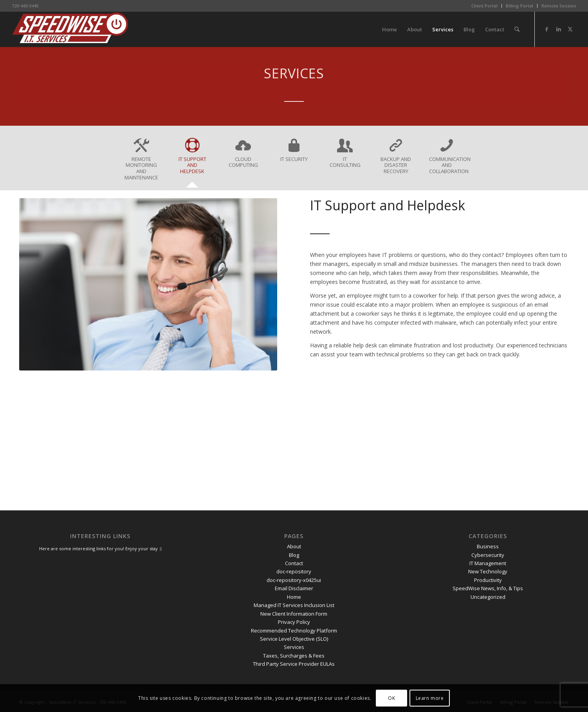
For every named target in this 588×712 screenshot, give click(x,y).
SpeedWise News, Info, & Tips (488, 588)
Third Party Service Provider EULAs (294, 664)
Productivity (488, 580)
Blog (294, 555)
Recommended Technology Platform (294, 631)
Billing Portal (519, 6)
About (294, 546)
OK (391, 698)
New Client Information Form (294, 614)
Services (294, 647)
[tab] (141, 162)
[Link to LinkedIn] (559, 29)
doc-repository (294, 571)
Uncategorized (488, 597)
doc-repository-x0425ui (294, 580)
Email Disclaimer (294, 588)
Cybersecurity (488, 555)
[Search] (517, 29)
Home (294, 597)
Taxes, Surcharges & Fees (294, 656)
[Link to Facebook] (547, 29)
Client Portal (484, 6)
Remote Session (559, 6)
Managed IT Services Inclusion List (294, 605)
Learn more (430, 698)
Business (488, 546)
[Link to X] (570, 29)
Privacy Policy (294, 622)
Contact (294, 563)
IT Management (488, 563)
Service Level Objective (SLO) (294, 639)
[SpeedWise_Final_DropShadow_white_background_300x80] (70, 29)
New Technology (488, 571)
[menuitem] (485, 6)
